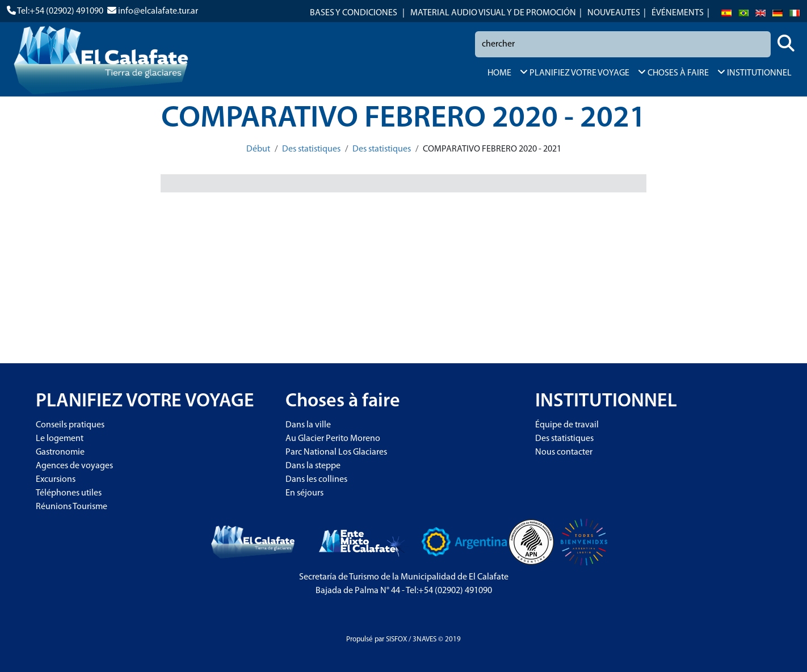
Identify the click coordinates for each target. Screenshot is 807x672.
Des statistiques (311, 149)
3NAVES (424, 639)
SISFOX (396, 639)
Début (258, 149)
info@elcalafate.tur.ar (158, 11)
